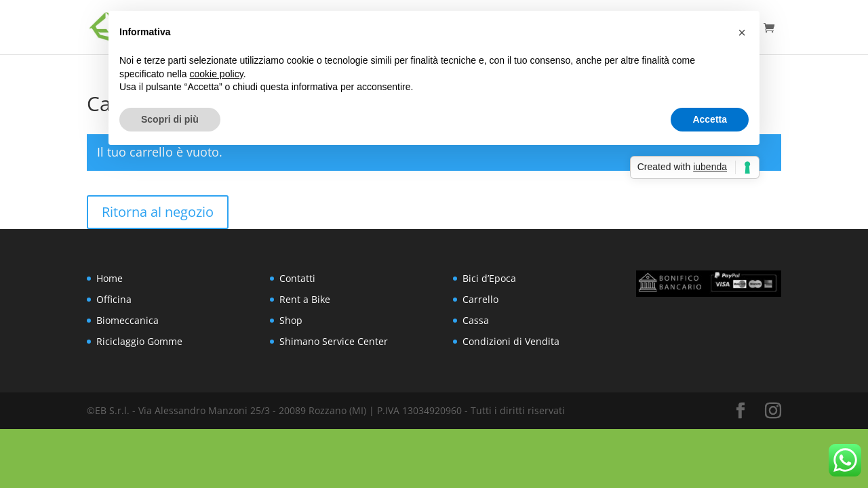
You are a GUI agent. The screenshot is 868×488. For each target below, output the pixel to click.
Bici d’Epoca (489, 278)
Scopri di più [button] (170, 119)
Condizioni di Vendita (511, 341)
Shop (291, 320)
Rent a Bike (305, 299)
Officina (114, 299)
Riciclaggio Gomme (139, 341)
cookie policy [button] (217, 74)
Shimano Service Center (334, 341)
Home (110, 278)
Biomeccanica (127, 320)
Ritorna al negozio (158, 212)
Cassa (476, 320)
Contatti (297, 278)
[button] (742, 33)
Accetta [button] (710, 119)
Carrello (480, 299)
